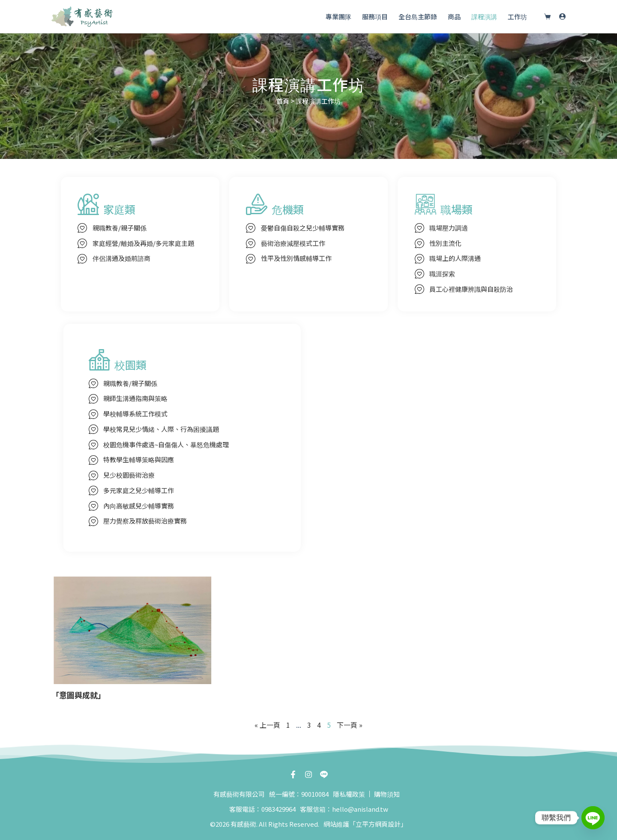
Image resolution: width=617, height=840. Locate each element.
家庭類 (119, 209)
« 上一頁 (267, 725)
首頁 (283, 101)
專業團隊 (338, 16)
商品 (454, 16)
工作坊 (517, 16)
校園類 (130, 365)
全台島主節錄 (418, 16)
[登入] (562, 16)
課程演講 (484, 16)
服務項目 (375, 16)
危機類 (288, 209)
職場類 (457, 209)
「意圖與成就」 (78, 695)
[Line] (593, 818)
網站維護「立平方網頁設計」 (365, 824)
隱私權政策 (349, 794)
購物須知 (387, 794)
